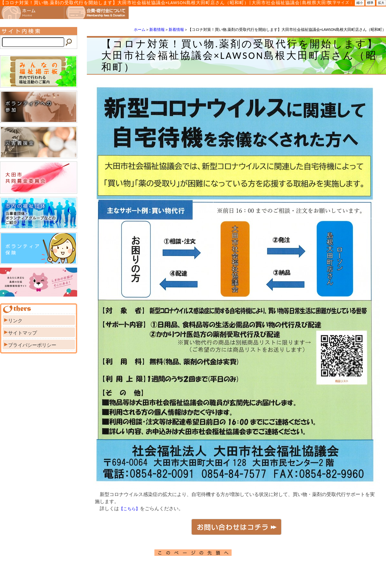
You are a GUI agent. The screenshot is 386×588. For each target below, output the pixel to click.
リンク (15, 321)
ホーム (140, 30)
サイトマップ (23, 333)
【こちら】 (129, 509)
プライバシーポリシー (32, 345)
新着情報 (157, 30)
